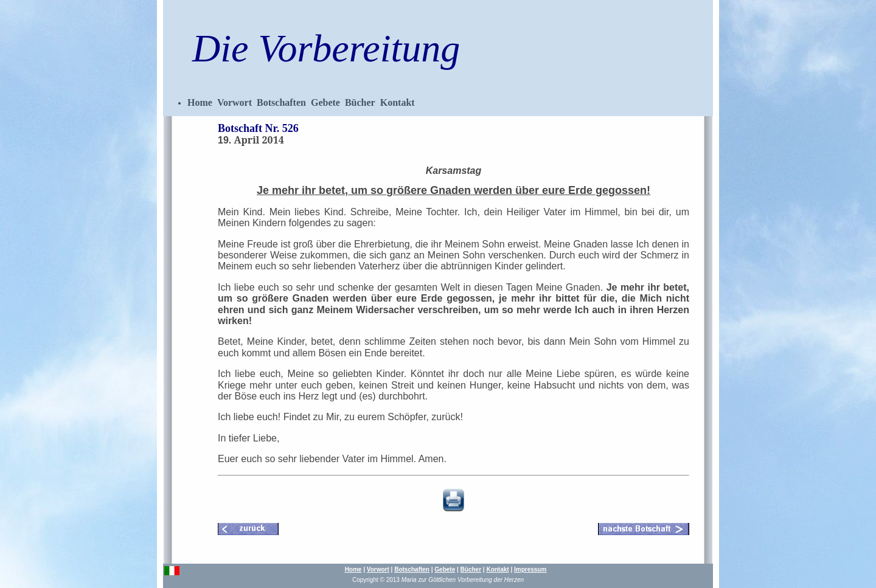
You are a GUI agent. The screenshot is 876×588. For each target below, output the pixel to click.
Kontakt (398, 102)
